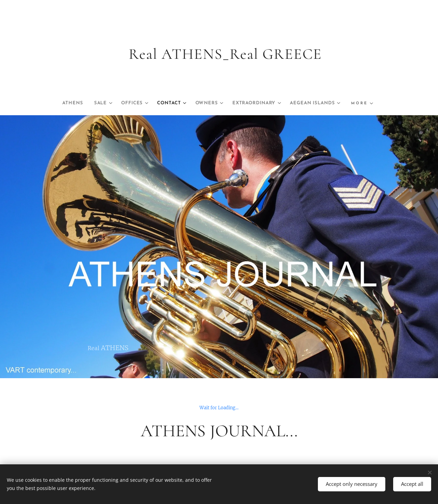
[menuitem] (96, 103)
